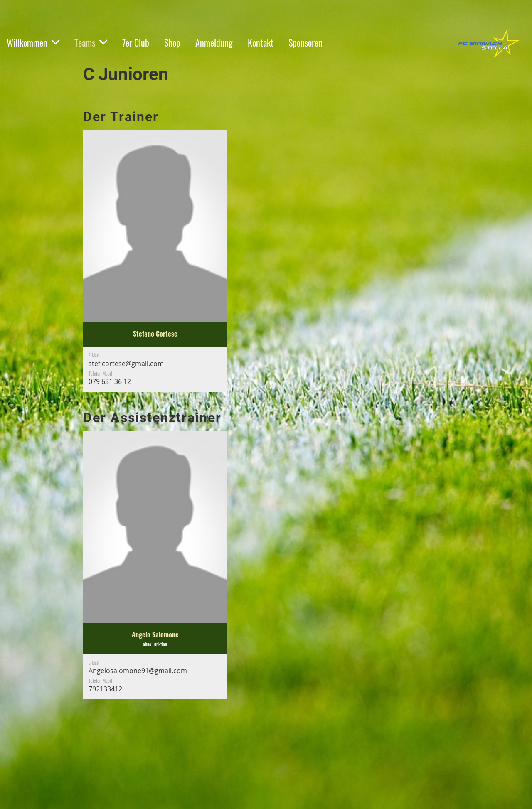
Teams (91, 42)
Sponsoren (305, 42)
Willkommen (33, 42)
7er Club (136, 42)
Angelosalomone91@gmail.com (138, 671)
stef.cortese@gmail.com (126, 364)
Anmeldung (214, 42)
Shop (172, 42)
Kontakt (261, 42)
